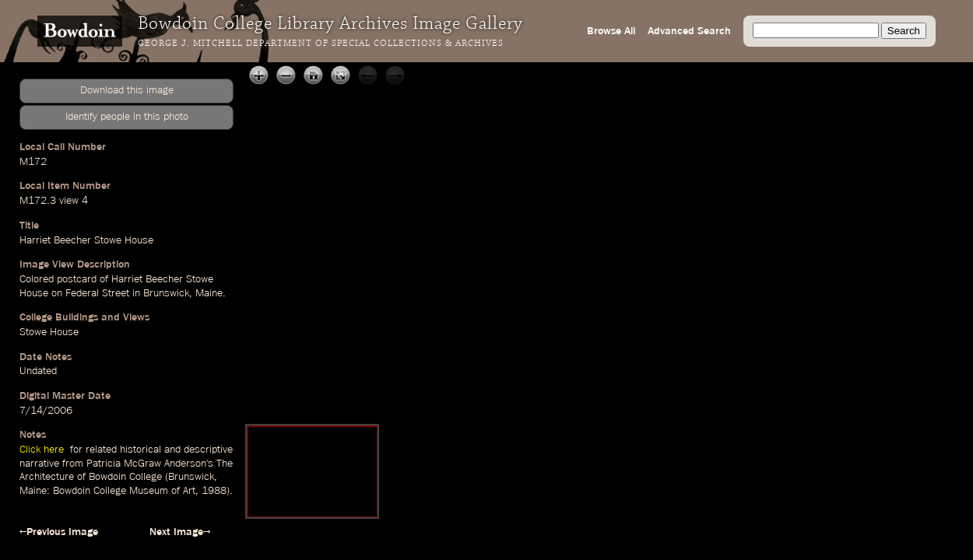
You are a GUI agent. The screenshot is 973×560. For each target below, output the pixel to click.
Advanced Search (689, 31)
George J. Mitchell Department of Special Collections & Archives (321, 44)
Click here (43, 450)
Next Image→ (180, 532)
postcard (77, 279)
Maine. (211, 293)
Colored (37, 279)
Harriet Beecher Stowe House (86, 240)
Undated (38, 371)
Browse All (611, 31)
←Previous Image (59, 532)
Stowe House (49, 332)
